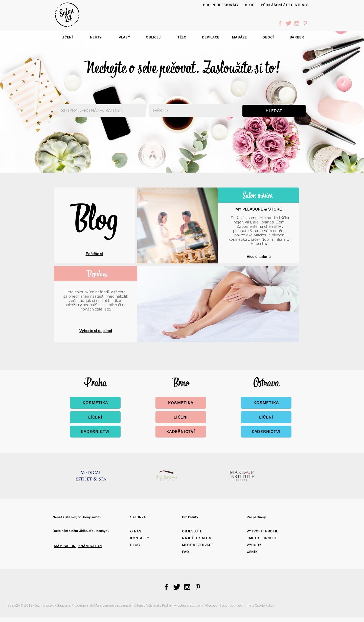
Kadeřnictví (95, 432)
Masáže (240, 37)
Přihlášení (272, 5)
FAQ (186, 552)
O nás (136, 531)
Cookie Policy (265, 605)
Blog (94, 217)
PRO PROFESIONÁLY (221, 5)
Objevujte (192, 531)
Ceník (252, 552)
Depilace (211, 37)
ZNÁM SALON (90, 546)
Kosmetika (95, 403)
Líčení (67, 37)
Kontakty (140, 538)
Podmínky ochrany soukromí (183, 605)
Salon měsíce (257, 195)
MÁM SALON (65, 546)
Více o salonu (259, 256)
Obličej (153, 37)
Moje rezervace (198, 545)
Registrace (298, 5)
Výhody (254, 545)
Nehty (96, 37)
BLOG (250, 5)
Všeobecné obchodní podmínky (229, 605)
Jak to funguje (262, 538)
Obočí (268, 37)
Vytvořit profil (262, 531)
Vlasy (124, 37)
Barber (297, 37)
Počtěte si (94, 254)
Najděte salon (197, 538)
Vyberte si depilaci (96, 331)
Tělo (182, 37)
